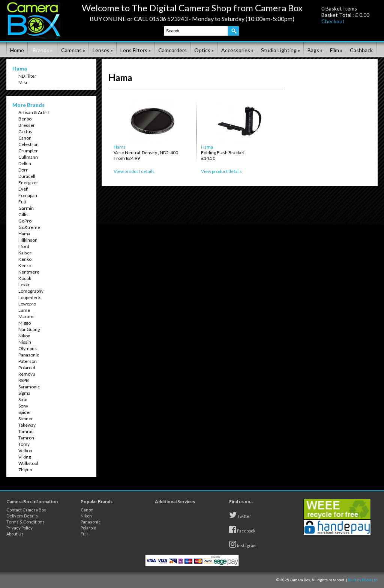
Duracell (27, 176)
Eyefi (23, 189)
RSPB (24, 380)
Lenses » (103, 50)
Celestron (28, 144)
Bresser (27, 125)
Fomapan (28, 195)
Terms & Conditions (25, 522)
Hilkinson (28, 240)
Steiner (26, 419)
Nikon (24, 336)
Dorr (23, 170)
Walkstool (28, 463)
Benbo (25, 119)
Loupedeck (29, 297)
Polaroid (27, 368)
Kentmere (29, 272)
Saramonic (29, 387)
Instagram (243, 544)
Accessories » (237, 50)
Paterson (28, 361)
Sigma (24, 393)
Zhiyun (25, 470)
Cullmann (28, 157)
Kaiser (25, 253)
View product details (134, 171)
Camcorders (172, 50)
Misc (23, 82)
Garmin (26, 208)
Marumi (26, 317)
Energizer (28, 183)
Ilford (24, 246)
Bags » (315, 50)
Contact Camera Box (26, 510)
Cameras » (73, 50)
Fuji (22, 202)
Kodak (25, 278)
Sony (23, 406)
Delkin (25, 163)
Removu (27, 374)
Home (17, 50)
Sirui (23, 399)
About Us (15, 534)
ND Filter (27, 76)
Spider (25, 412)
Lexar (24, 285)
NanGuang (29, 329)
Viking (25, 457)
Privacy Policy (19, 528)
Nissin (25, 342)
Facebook (242, 529)
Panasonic (29, 355)
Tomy (24, 444)
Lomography (31, 291)
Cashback (361, 50)
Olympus (28, 348)
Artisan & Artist (34, 112)
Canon (25, 138)
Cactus (25, 132)
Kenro (25, 265)
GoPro (25, 221)
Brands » (43, 50)
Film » (336, 50)
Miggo (25, 323)
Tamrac (26, 431)
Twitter (240, 515)
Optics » (204, 50)
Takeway (27, 425)
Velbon (25, 450)
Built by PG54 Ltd (363, 580)
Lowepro (27, 304)
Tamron (26, 438)
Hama (24, 234)
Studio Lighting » (280, 50)
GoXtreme (29, 227)
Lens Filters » (136, 50)
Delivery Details (22, 516)
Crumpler (28, 151)
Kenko (25, 259)
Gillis (23, 214)
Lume (24, 310)
